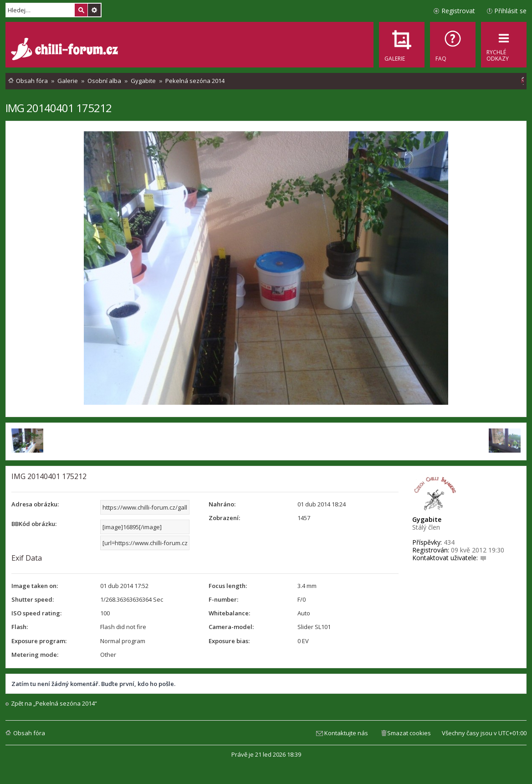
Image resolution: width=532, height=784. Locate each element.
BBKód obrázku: (34, 524)
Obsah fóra (29, 733)
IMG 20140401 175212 (59, 108)
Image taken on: (35, 586)
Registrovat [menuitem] (458, 11)
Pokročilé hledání (94, 10)
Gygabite (427, 519)
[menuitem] (453, 45)
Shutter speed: (33, 599)
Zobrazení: (224, 518)
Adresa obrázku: (35, 504)
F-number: (223, 599)
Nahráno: (222, 504)
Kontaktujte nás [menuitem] (346, 733)
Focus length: (228, 586)
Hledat (81, 10)
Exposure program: (39, 641)
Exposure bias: (229, 641)
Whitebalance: (229, 613)
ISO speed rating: (36, 613)
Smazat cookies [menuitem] (409, 733)
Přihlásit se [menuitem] (510, 11)
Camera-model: (231, 627)
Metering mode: (35, 655)
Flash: (20, 627)
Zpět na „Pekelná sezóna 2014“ (54, 704)
